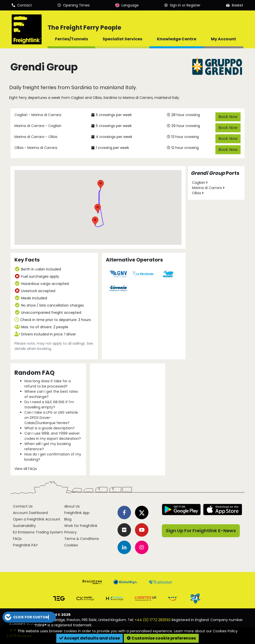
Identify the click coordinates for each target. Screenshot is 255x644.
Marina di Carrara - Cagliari (38, 126)
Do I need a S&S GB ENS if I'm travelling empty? (49, 405)
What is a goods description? (50, 428)
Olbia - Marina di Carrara (36, 148)
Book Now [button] (228, 117)
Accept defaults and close (90, 638)
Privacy (70, 532)
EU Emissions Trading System (38, 532)
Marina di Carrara (208, 188)
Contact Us (23, 506)
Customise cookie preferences (161, 638)
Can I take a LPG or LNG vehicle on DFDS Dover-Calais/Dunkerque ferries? (51, 418)
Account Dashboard (30, 513)
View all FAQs (26, 469)
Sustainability (24, 526)
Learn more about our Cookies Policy (206, 631)
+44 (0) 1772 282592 (153, 620)
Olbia (198, 193)
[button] (95, 221)
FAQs (17, 539)
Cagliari (200, 183)
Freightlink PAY (25, 545)
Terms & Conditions (82, 539)
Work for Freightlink (81, 526)
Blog (68, 519)
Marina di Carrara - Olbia (36, 137)
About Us (72, 506)
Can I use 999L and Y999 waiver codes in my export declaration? (53, 436)
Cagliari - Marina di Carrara (38, 115)
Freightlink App (77, 513)
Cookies (71, 545)
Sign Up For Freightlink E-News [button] (201, 531)
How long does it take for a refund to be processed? (48, 384)
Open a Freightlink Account (37, 519)
